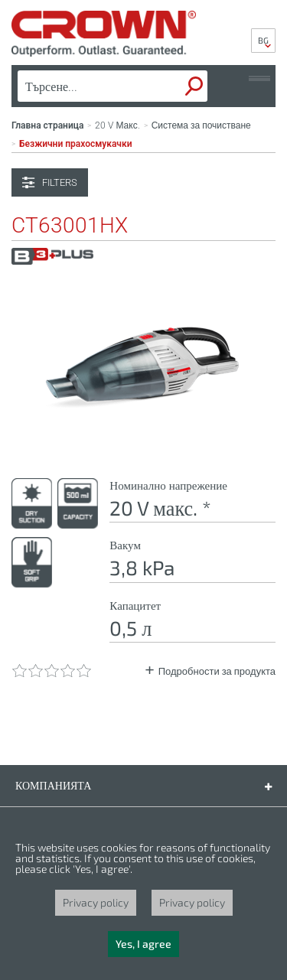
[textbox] (89, 86)
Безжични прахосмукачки (76, 144)
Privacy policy (96, 902)
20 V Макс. (117, 125)
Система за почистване (201, 125)
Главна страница (47, 125)
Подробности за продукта (217, 671)
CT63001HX (70, 226)
